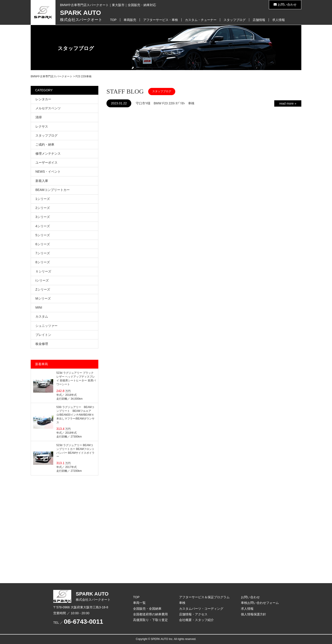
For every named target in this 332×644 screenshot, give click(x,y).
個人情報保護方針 (254, 614)
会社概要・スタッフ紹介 (196, 620)
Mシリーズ (43, 298)
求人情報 (279, 20)
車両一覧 (139, 603)
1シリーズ (43, 199)
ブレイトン (43, 335)
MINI (39, 307)
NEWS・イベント (48, 172)
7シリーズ (43, 253)
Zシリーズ (43, 289)
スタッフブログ (235, 20)
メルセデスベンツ (48, 108)
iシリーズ (42, 280)
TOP (113, 20)
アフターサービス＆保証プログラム (204, 597)
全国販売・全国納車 (147, 609)
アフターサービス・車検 (161, 20)
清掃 (39, 117)
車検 (182, 603)
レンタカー (43, 99)
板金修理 (42, 344)
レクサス (42, 126)
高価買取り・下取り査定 (150, 620)
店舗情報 (259, 20)
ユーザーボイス (46, 163)
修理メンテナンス (48, 154)
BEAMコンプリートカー (53, 190)
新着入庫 (42, 181)
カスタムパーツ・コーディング (201, 609)
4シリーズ (43, 226)
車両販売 (130, 20)
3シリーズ (43, 217)
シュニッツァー (46, 326)
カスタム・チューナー (201, 20)
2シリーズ (43, 208)
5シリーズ (43, 235)
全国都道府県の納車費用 (150, 614)
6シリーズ (43, 244)
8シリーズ (43, 262)
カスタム (42, 316)
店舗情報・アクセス (193, 614)
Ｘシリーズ (43, 271)
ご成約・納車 (45, 144)
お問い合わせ (285, 5)
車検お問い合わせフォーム (260, 603)
